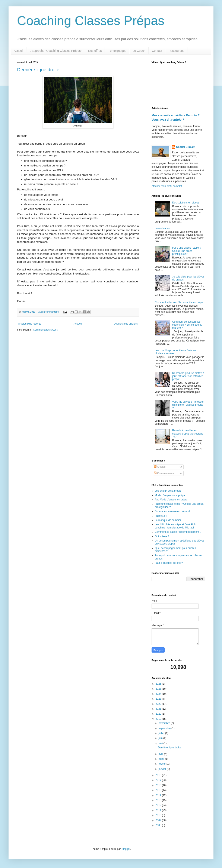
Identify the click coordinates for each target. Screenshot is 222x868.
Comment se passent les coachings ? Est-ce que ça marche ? (187, 325)
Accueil (18, 51)
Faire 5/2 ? (161, 516)
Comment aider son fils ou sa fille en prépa (179, 302)
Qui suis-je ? (162, 536)
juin (161, 738)
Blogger (126, 849)
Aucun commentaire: (49, 312)
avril (161, 754)
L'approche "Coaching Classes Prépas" (56, 51)
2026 (159, 684)
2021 (159, 709)
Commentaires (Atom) (46, 330)
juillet (162, 733)
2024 (159, 694)
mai (161, 743)
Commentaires (164, 473)
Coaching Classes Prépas (91, 21)
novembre (165, 723)
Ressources (176, 51)
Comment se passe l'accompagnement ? (178, 532)
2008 (159, 825)
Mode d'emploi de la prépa (170, 495)
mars (162, 759)
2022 (159, 704)
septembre (165, 728)
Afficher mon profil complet (167, 186)
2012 (159, 805)
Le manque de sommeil (168, 520)
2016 (159, 785)
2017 (159, 780)
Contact (157, 51)
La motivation (162, 228)
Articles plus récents (30, 324)
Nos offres (95, 51)
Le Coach (139, 51)
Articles (160, 467)
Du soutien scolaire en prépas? (172, 511)
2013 (159, 800)
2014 (159, 795)
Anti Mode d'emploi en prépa (171, 500)
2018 (159, 775)
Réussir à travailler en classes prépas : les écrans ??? (188, 434)
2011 (159, 810)
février (163, 764)
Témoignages (117, 51)
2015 (159, 790)
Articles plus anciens (126, 324)
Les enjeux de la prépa (168, 491)
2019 (159, 719)
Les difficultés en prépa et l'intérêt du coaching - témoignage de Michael (176, 526)
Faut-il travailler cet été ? (169, 563)
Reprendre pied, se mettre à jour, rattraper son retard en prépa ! (188, 376)
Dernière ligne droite (38, 70)
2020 (159, 714)
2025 (159, 689)
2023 (159, 699)
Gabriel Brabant (186, 147)
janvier (163, 769)
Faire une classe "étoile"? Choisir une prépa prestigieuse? (187, 251)
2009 (159, 820)
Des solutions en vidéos (186, 203)
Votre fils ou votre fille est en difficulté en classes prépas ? (188, 405)
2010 (159, 815)
